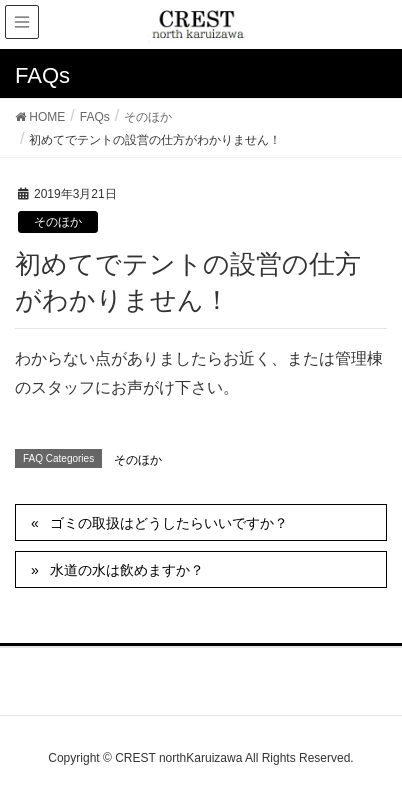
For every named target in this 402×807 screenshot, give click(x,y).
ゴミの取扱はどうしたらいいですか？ (169, 523)
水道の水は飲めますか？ (127, 570)
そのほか (58, 222)
